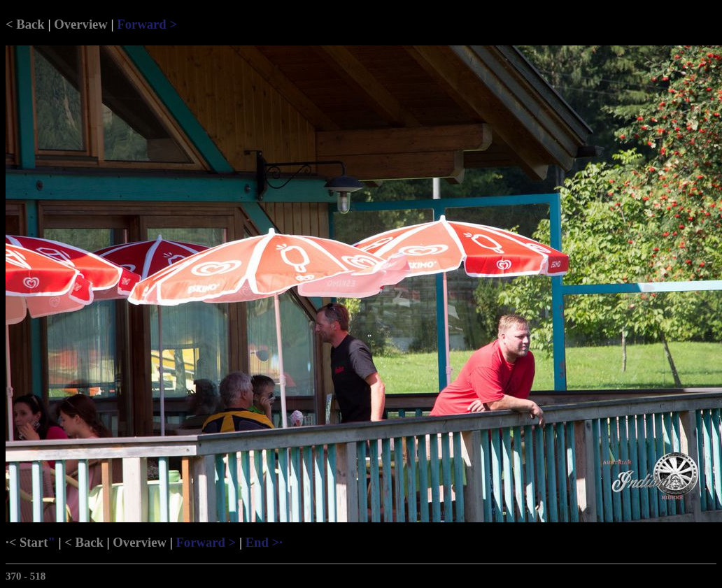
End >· (264, 542)
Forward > (147, 24)
